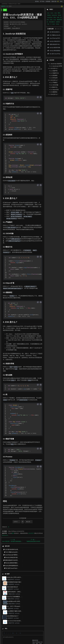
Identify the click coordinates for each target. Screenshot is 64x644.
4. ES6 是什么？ (53, 94)
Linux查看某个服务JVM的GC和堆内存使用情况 (20, 611)
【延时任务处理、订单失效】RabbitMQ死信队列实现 (21, 592)
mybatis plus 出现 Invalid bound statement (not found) (21, 577)
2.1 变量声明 (53, 71)
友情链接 (48, 1)
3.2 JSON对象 (54, 85)
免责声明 (38, 635)
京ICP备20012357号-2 (28, 637)
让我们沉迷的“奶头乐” (12, 587)
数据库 (54, 24)
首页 (3, 6)
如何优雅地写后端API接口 (14, 582)
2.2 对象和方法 (54, 73)
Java (48, 13)
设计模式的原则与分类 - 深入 (12, 549)
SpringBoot (52, 22)
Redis (51, 20)
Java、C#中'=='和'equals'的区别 (15, 606)
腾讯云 (21, 637)
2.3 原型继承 (53, 75)
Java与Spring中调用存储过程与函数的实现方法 (17, 555)
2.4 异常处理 (53, 78)
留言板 (37, 1)
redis (58, 17)
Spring (49, 15)
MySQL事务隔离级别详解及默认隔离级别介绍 (17, 566)
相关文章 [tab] (50, 29)
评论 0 (24, 24)
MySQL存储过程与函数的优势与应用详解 (16, 557)
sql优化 (58, 22)
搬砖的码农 (5, 535)
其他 (55, 17)
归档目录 (32, 635)
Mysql (59, 15)
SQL (48, 24)
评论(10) (17, 579)
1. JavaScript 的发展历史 (55, 64)
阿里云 (17, 637)
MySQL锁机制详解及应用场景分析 (14, 563)
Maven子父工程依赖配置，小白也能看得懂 (18, 597)
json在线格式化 (14, 635)
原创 (5, 10)
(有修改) (23, 22)
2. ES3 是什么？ (53, 68)
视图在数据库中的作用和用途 (12, 560)
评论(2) (17, 584)
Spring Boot (54, 15)
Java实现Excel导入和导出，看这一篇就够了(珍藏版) (21, 601)
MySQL (52, 13)
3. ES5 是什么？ (53, 80)
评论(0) (16, 589)
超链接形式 (31, 533)
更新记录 (26, 635)
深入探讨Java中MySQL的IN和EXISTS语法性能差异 (19, 568)
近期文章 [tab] (58, 29)
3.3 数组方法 (53, 87)
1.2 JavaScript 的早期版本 (56, 66)
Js (7, 6)
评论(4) (17, 599)
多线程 (55, 20)
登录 (61, 1)
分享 (28, 522)
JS (11, 26)
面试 (15, 26)
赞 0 (20, 24)
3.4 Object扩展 (54, 90)
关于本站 (42, 1)
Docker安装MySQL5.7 (12, 616)
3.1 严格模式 (53, 82)
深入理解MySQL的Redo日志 (13, 552)
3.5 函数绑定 (53, 92)
